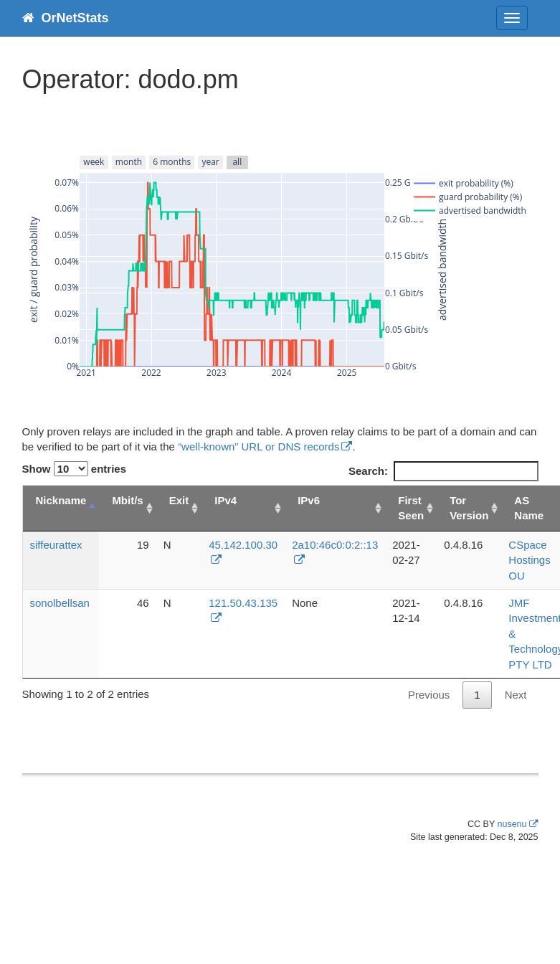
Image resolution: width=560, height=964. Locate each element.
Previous (429, 695)
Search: (443, 471)
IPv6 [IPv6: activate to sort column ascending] (309, 500)
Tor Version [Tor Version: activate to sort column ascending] (469, 508)
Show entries (75, 469)
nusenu (512, 824)
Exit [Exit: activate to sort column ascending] (179, 500)
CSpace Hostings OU (529, 560)
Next (516, 695)
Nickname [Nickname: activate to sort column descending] (61, 500)
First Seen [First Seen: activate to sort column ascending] (411, 508)
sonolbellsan (60, 603)
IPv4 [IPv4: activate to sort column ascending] (226, 500)
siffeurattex (56, 545)
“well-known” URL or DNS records (258, 446)
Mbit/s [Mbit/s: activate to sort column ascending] (127, 500)
